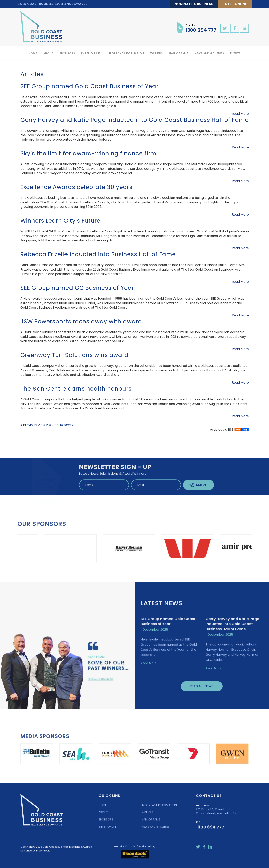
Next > (69, 425)
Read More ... (150, 666)
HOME (103, 808)
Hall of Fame (179, 53)
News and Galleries (209, 53)
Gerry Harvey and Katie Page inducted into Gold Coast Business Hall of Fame (134, 120)
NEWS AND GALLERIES (156, 829)
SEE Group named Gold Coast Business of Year (89, 86)
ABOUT (103, 815)
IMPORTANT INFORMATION (159, 808)
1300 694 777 (201, 28)
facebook (235, 28)
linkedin (244, 28)
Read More (240, 114)
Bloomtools (43, 853)
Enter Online (235, 4)
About (48, 53)
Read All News (202, 689)
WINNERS (147, 815)
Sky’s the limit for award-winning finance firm (88, 154)
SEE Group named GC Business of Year (77, 288)
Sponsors (67, 53)
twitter (225, 28)
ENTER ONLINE (108, 829)
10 (62, 425)
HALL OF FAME (151, 822)
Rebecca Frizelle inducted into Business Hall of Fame (98, 254)
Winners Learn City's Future (60, 221)
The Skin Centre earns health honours (76, 389)
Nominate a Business (194, 4)
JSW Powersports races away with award (81, 322)
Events (235, 53)
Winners (156, 53)
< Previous (28, 425)
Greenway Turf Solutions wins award (74, 355)
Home (33, 53)
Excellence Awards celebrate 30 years (76, 187)
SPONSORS (106, 822)
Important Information (125, 53)
